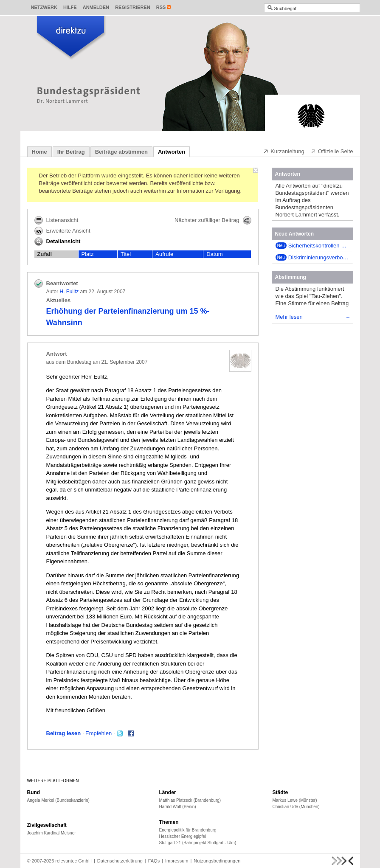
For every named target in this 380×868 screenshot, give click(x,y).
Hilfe (70, 7)
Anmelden (96, 7)
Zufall (45, 254)
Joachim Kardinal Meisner (52, 833)
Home (39, 152)
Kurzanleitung (284, 151)
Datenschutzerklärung (120, 861)
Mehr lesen (312, 317)
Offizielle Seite (332, 151)
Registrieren (133, 7)
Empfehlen (99, 733)
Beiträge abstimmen (121, 152)
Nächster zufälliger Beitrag (213, 220)
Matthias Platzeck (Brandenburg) (190, 800)
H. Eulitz (69, 292)
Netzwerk (44, 7)
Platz (88, 254)
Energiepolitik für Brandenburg (188, 830)
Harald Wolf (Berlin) (178, 807)
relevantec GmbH (73, 861)
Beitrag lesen (64, 733)
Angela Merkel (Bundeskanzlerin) (58, 800)
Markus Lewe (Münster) (295, 800)
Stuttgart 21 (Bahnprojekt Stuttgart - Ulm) (198, 843)
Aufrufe (164, 254)
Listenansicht (56, 220)
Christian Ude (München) (296, 807)
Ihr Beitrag (71, 152)
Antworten (172, 152)
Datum (214, 254)
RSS (161, 7)
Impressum (177, 861)
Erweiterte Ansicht (62, 231)
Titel (126, 254)
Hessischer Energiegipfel (183, 836)
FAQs (154, 861)
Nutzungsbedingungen (217, 861)
